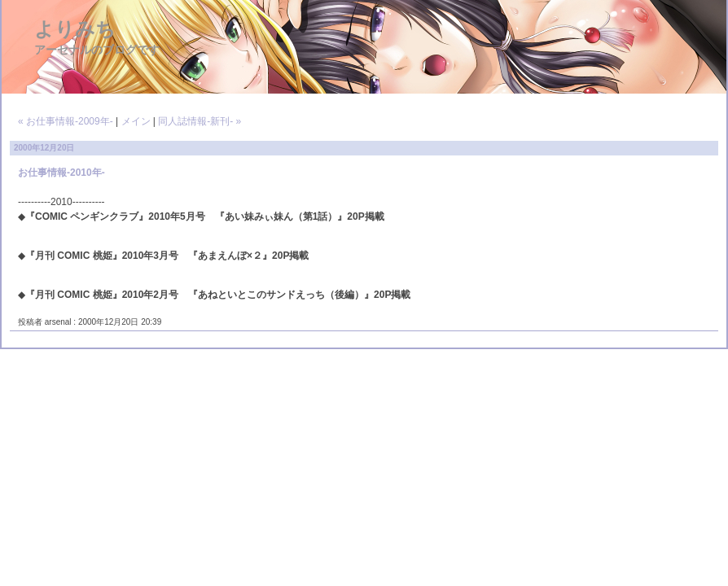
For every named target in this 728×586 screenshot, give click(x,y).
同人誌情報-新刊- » (200, 121)
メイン (136, 121)
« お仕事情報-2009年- (66, 121)
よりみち (75, 29)
